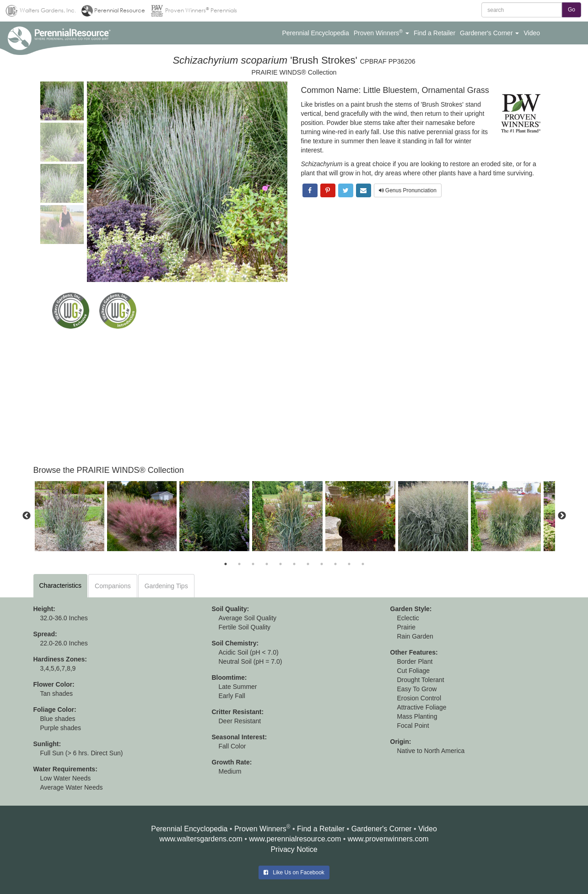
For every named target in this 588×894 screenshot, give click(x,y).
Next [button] (562, 516)
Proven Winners (260, 829)
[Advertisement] (294, 397)
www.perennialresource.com (295, 839)
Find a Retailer (321, 829)
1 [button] (226, 564)
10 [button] (349, 564)
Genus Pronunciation (408, 190)
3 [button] (253, 564)
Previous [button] (27, 516)
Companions (113, 586)
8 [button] (322, 564)
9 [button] (335, 564)
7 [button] (308, 564)
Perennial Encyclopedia (189, 829)
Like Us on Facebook (294, 872)
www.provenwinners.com (388, 839)
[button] (315, 33)
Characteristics (61, 585)
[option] (70, 516)
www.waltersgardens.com (201, 839)
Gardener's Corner (382, 829)
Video (428, 829)
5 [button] (281, 564)
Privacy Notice (294, 849)
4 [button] (267, 564)
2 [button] (239, 564)
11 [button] (363, 564)
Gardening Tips (166, 586)
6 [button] (294, 564)
